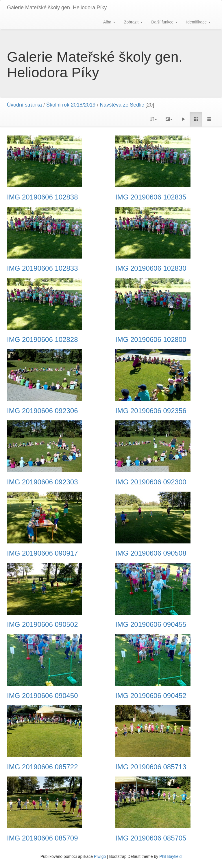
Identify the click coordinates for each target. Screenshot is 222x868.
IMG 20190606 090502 (42, 625)
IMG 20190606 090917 (42, 553)
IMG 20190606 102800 (151, 340)
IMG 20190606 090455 (151, 625)
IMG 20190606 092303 (42, 482)
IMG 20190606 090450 (42, 696)
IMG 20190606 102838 (42, 197)
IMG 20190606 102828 (42, 340)
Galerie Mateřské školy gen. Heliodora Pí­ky (57, 8)
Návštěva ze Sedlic (122, 105)
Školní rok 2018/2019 (71, 105)
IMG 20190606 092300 (151, 482)
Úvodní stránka (24, 105)
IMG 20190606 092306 (42, 411)
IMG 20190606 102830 (151, 268)
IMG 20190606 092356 (151, 411)
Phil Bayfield (170, 856)
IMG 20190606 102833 (42, 268)
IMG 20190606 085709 (42, 838)
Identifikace (198, 22)
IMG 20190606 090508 (151, 553)
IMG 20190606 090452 (151, 696)
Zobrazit (133, 22)
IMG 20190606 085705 (151, 838)
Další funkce (164, 22)
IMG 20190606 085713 (151, 767)
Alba (109, 22)
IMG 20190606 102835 (151, 197)
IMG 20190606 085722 (42, 767)
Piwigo (100, 856)
